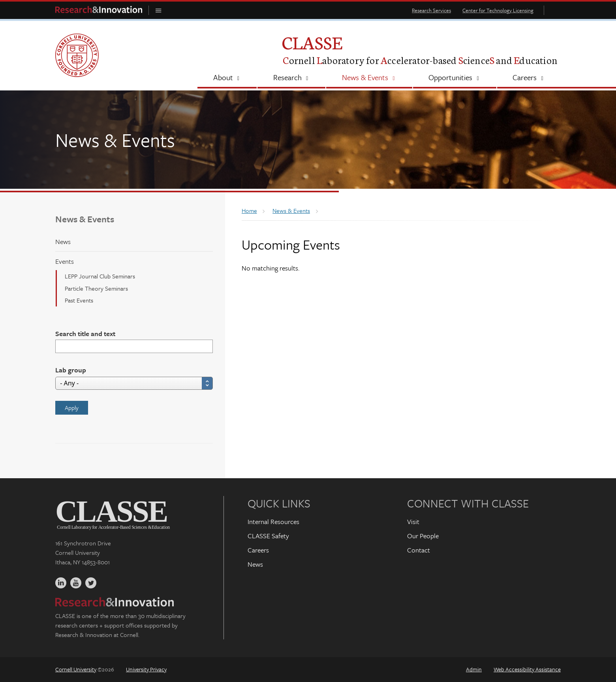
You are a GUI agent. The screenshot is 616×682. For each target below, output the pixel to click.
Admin (474, 669)
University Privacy (146, 669)
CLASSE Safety (268, 536)
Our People (423, 536)
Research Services (431, 10)
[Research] (291, 78)
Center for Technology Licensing (498, 10)
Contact (419, 550)
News (63, 241)
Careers (258, 550)
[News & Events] (369, 78)
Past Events (79, 300)
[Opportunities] (455, 78)
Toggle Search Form (554, 10)
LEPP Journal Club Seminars (100, 276)
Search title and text (85, 333)
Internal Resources (273, 521)
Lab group (71, 370)
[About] (227, 78)
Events (65, 261)
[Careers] (529, 78)
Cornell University (76, 669)
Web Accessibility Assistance (527, 669)
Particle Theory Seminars (96, 288)
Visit (413, 521)
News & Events (85, 219)
